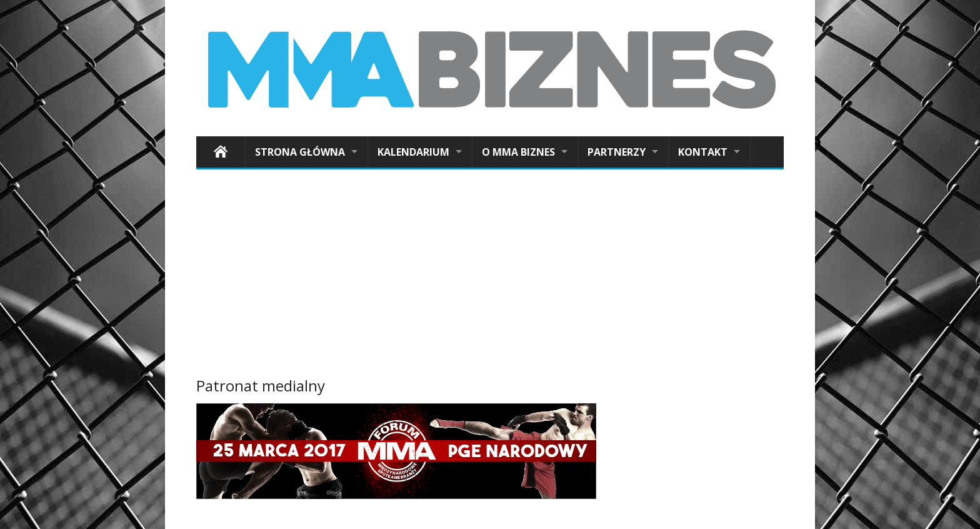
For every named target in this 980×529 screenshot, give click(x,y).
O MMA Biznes (518, 152)
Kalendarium (413, 152)
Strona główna (300, 152)
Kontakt (703, 152)
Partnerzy (617, 152)
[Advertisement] (490, 276)
